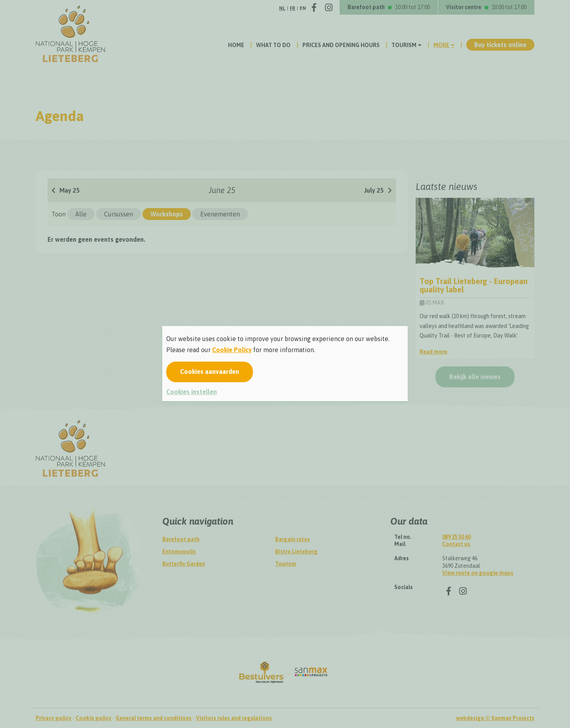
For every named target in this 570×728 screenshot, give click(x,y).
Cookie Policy (232, 350)
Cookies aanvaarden (210, 372)
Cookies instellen (192, 392)
